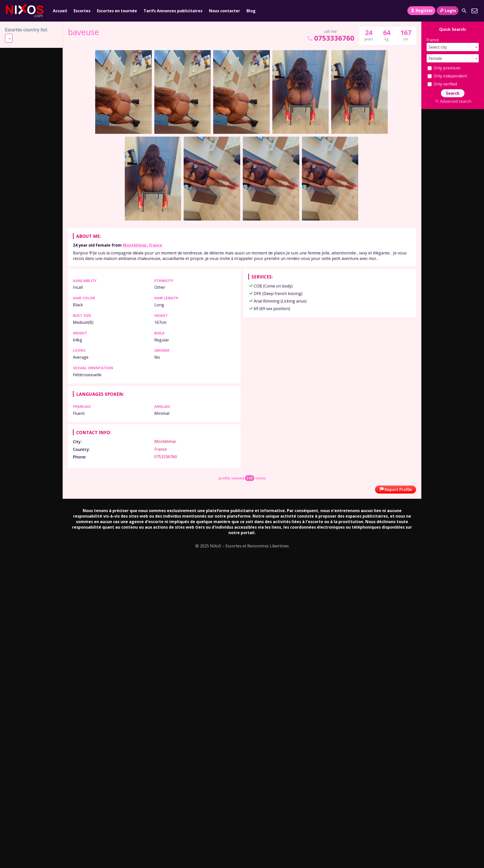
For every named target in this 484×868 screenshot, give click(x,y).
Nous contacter (224, 11)
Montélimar (135, 245)
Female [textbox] (435, 58)
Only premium (444, 68)
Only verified (442, 84)
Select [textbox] (13, 38)
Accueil (60, 11)
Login (448, 11)
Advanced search (453, 101)
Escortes (82, 11)
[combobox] (32, 38)
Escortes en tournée (117, 11)
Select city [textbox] (438, 47)
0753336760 (330, 38)
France (156, 245)
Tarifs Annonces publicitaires (173, 11)
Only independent (447, 76)
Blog (251, 11)
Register (421, 11)
